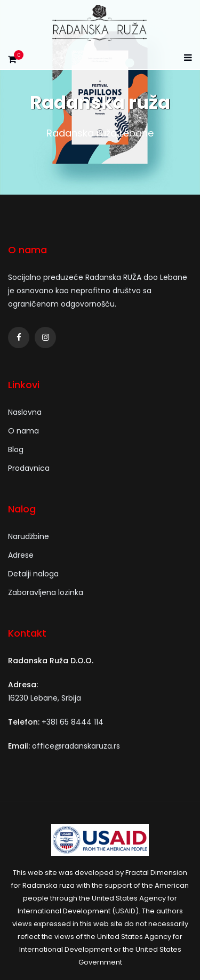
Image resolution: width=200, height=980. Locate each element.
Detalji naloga (33, 574)
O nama (23, 431)
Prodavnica (29, 468)
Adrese (21, 555)
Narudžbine (29, 536)
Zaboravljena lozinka (46, 592)
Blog (16, 449)
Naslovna (25, 412)
